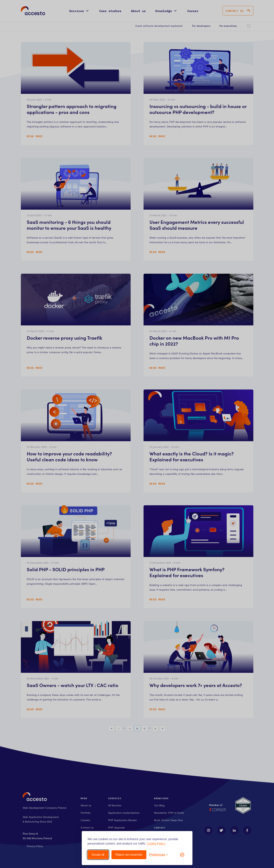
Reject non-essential (129, 855)
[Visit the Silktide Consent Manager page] (182, 855)
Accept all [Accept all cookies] (98, 855)
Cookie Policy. (156, 844)
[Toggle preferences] (159, 855)
